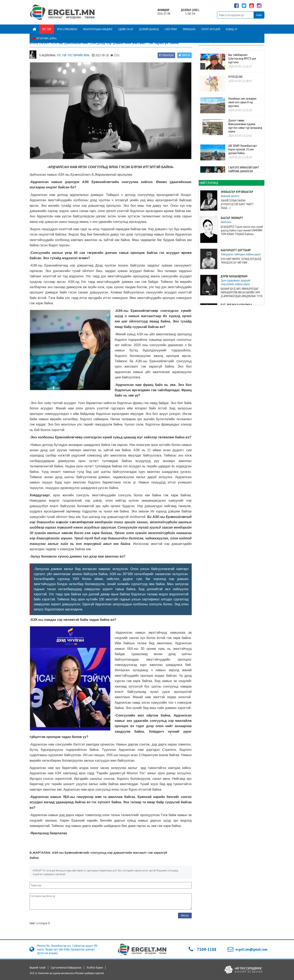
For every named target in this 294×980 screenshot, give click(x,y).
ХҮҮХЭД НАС (236, 77)
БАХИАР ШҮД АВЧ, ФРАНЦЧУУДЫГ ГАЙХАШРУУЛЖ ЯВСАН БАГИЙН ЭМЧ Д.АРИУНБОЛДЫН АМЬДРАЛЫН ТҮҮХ (242, 292)
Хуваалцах (166, 55)
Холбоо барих (95, 968)
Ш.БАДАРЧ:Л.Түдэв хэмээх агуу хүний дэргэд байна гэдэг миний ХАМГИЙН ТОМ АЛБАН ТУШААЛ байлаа (242, 230)
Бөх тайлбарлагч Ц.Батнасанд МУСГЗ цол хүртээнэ (242, 58)
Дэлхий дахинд (149, 29)
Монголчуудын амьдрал (98, 29)
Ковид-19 (231, 29)
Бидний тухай (38, 968)
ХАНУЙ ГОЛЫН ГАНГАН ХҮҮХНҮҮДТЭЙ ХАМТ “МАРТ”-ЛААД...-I (238, 204)
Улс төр (47, 29)
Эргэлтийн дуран (45, 38)
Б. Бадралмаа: (48, 55)
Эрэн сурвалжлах (67, 29)
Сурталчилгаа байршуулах (66, 968)
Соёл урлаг (171, 29)
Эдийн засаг (126, 29)
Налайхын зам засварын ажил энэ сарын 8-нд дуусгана (242, 102)
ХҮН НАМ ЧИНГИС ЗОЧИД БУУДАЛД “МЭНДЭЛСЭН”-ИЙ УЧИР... (241, 261)
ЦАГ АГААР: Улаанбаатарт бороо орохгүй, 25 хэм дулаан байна (243, 149)
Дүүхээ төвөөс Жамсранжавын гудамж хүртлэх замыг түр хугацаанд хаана (245, 126)
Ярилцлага (189, 29)
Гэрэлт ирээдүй (211, 29)
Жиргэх (184, 55)
